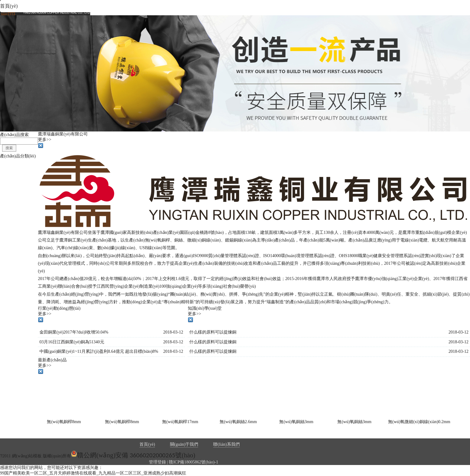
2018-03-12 (173, 332)
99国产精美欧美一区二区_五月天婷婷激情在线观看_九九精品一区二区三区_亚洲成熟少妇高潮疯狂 (93, 473)
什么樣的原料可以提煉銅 (213, 332)
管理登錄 (157, 462)
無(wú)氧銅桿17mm (180, 422)
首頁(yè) (147, 444)
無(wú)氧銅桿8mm (64, 422)
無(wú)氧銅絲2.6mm (238, 422)
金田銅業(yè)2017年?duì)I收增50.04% (74, 332)
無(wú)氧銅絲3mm (296, 422)
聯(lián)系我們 (226, 444)
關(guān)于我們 (184, 444)
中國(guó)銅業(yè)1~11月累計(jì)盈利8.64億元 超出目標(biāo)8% (99, 351)
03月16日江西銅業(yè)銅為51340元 (72, 342)
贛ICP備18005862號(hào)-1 (193, 462)
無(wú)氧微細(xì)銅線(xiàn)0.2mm (419, 422)
